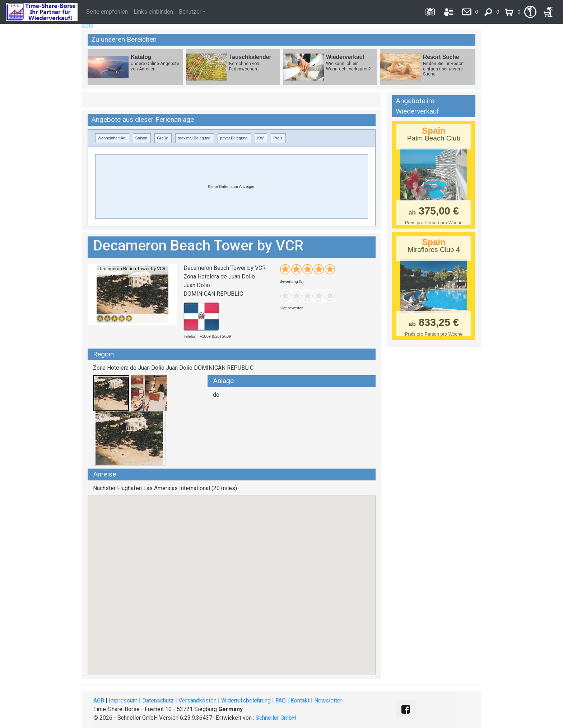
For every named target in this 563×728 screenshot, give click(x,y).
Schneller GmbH (276, 718)
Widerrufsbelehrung (246, 701)
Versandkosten (197, 701)
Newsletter (328, 701)
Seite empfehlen (107, 12)
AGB (99, 701)
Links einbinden (153, 12)
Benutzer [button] (190, 12)
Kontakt (300, 701)
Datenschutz (158, 701)
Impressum (123, 701)
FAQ (281, 701)
